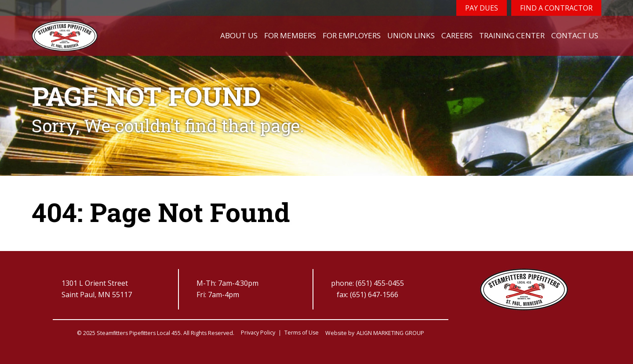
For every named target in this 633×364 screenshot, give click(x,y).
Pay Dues (482, 8)
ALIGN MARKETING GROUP (390, 333)
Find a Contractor (556, 8)
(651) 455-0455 (380, 283)
